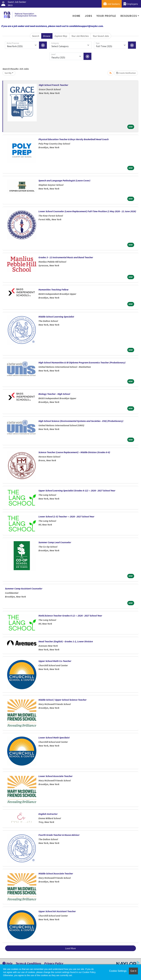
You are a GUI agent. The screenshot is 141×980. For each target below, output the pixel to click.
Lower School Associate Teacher (55, 776)
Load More (70, 948)
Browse (47, 36)
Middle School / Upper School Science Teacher (62, 700)
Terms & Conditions (28, 963)
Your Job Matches (80, 36)
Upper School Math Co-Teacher (55, 661)
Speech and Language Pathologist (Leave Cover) (64, 180)
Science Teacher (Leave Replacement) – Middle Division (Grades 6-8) (74, 452)
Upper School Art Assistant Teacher (57, 911)
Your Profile (106, 16)
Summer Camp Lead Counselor (55, 542)
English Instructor (48, 814)
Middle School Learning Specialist (56, 317)
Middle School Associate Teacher (56, 873)
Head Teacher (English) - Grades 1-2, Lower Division (66, 641)
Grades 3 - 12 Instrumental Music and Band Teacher (66, 257)
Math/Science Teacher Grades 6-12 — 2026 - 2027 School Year (70, 616)
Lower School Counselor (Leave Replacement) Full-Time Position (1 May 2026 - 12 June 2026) (87, 211)
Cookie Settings (118, 971)
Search (36, 36)
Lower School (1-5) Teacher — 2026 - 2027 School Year (66, 516)
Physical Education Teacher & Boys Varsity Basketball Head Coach (74, 139)
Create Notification (126, 73)
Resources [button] (129, 16)
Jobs (88, 16)
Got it (133, 971)
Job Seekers (112, 4)
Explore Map (61, 36)
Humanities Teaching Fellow (53, 289)
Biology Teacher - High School (54, 394)
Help (7, 963)
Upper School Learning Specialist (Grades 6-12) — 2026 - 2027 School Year (77, 490)
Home (76, 16)
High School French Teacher (53, 85)
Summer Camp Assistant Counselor (24, 588)
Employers (131, 4)
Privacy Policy (54, 963)
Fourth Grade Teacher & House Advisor (59, 835)
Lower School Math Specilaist (54, 737)
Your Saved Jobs (101, 36)
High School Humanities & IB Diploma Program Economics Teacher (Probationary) (82, 362)
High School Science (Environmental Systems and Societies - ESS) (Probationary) (81, 421)
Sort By (8, 73)
